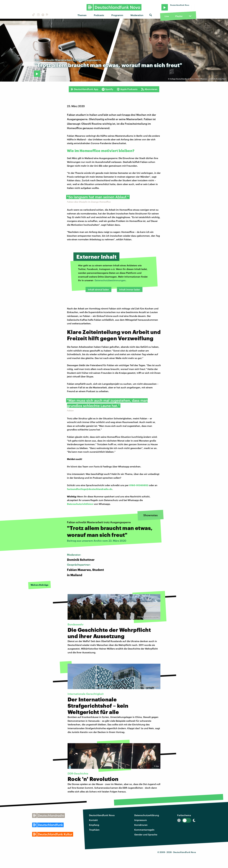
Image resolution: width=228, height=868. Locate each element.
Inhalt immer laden (130, 289)
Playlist (179, 16)
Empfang (94, 825)
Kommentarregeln (144, 830)
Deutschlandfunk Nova (102, 815)
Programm (117, 15)
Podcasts (99, 15)
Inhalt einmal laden (98, 289)
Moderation (137, 15)
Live (167, 16)
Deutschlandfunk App (84, 89)
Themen (82, 15)
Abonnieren (149, 89)
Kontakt (93, 820)
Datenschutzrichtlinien (80, 504)
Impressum (141, 820)
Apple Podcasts (127, 89)
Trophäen (94, 830)
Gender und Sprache (146, 834)
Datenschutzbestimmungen (110, 280)
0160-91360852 (139, 485)
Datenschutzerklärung (147, 815)
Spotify (108, 89)
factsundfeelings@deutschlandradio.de (90, 489)
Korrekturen (141, 825)
